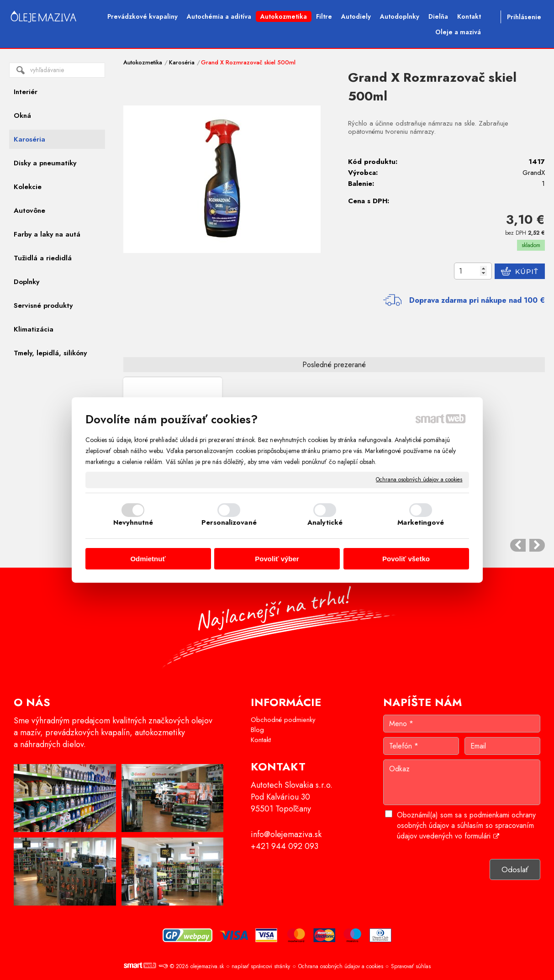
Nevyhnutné (133, 522)
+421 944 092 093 (285, 846)
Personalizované (229, 522)
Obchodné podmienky (283, 720)
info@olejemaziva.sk (286, 834)
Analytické (325, 522)
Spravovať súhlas (411, 966)
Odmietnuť (148, 559)
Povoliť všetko (406, 559)
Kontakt (261, 740)
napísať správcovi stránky (261, 966)
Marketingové (421, 522)
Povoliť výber (277, 559)
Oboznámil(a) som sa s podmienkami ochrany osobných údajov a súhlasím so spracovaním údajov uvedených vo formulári (466, 825)
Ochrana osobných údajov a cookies (419, 480)
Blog (257, 730)
